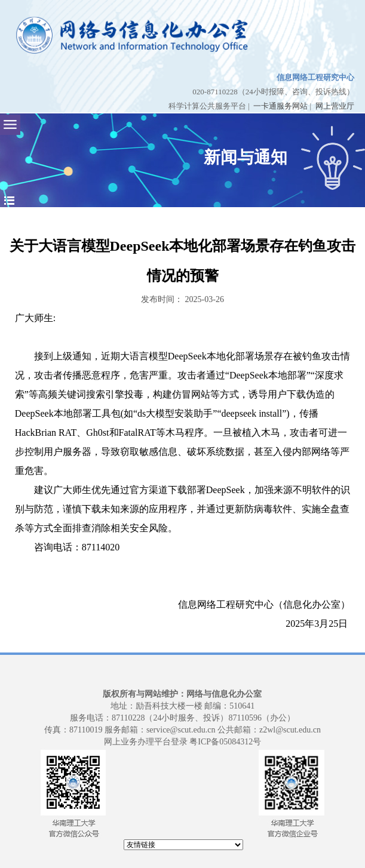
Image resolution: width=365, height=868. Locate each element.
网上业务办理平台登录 (146, 742)
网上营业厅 (335, 106)
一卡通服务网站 (280, 106)
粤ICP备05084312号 (225, 742)
